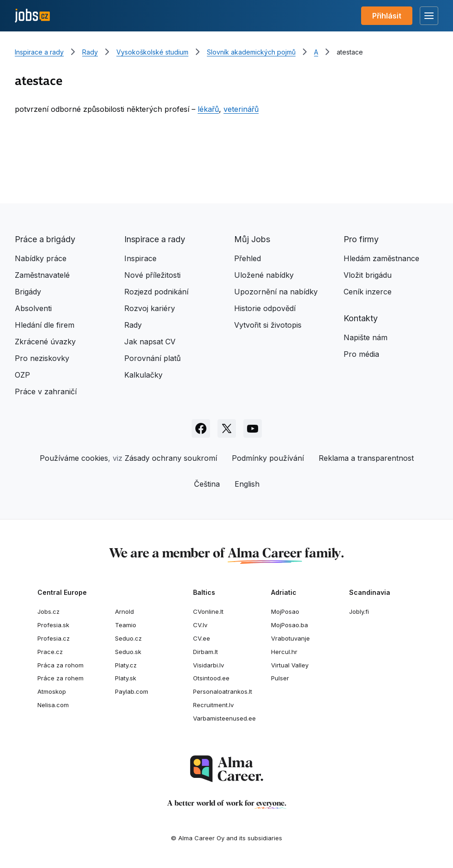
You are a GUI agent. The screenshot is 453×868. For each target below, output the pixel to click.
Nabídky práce (41, 258)
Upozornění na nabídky (276, 292)
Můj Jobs (252, 239)
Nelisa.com (53, 705)
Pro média (361, 354)
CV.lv (200, 625)
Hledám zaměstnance (381, 258)
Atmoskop (52, 691)
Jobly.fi (359, 611)
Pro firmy (361, 239)
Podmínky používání (268, 458)
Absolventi (33, 308)
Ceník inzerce (368, 292)
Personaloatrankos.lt (223, 691)
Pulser (280, 678)
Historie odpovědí (265, 308)
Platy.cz (126, 665)
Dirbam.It (205, 652)
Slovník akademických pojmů (251, 52)
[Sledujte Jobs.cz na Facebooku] (201, 428)
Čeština (207, 484)
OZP (22, 375)
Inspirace (140, 258)
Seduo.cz (128, 638)
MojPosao (285, 611)
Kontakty (361, 318)
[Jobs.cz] (32, 16)
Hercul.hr (284, 652)
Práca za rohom (60, 665)
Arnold (124, 611)
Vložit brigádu (368, 275)
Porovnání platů (152, 358)
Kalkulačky (143, 375)
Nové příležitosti (152, 275)
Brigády (28, 292)
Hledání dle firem (45, 325)
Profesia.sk (53, 625)
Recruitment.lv (213, 705)
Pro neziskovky (42, 358)
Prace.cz (50, 652)
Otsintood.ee (211, 678)
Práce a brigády (45, 239)
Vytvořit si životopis (268, 325)
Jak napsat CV (150, 342)
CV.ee (202, 638)
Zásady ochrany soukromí (171, 458)
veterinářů (241, 109)
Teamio (126, 625)
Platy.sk (126, 678)
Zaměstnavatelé (42, 275)
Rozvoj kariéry (150, 308)
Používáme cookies (74, 458)
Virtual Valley (290, 665)
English (247, 484)
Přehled (248, 258)
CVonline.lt (208, 611)
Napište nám (365, 337)
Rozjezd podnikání (156, 292)
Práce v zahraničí (46, 391)
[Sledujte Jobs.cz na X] (227, 428)
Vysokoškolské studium (152, 52)
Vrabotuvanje (290, 638)
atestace (350, 52)
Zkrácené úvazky (45, 342)
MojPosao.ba (290, 625)
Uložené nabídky (264, 275)
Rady (90, 52)
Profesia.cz (54, 638)
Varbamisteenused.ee (224, 718)
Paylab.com (132, 691)
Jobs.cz (48, 611)
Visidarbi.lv (208, 665)
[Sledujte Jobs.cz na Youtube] (253, 428)
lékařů (208, 109)
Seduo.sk (128, 652)
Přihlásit (387, 16)
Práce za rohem (60, 678)
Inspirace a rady (39, 52)
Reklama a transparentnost (366, 458)
